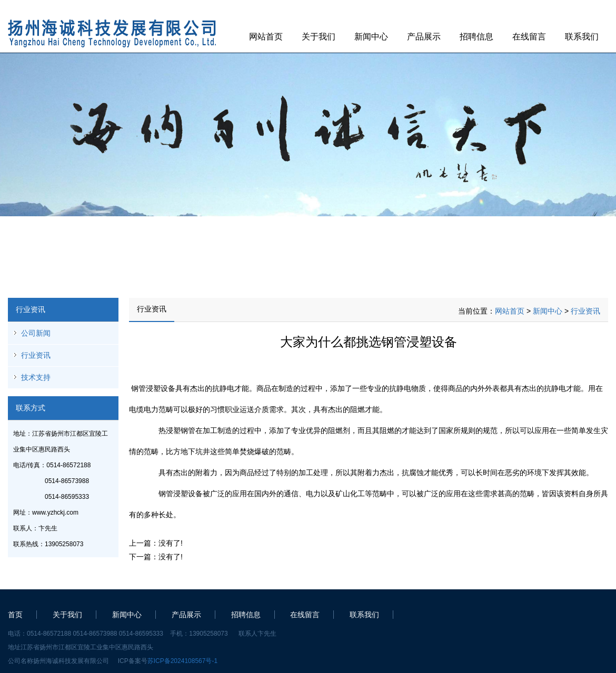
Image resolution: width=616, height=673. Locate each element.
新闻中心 (371, 37)
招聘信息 (476, 37)
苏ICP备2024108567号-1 (182, 661)
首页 (15, 615)
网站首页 (266, 37)
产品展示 (424, 37)
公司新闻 (36, 333)
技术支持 (36, 377)
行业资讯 (36, 355)
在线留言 (529, 37)
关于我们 (319, 37)
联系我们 (582, 37)
